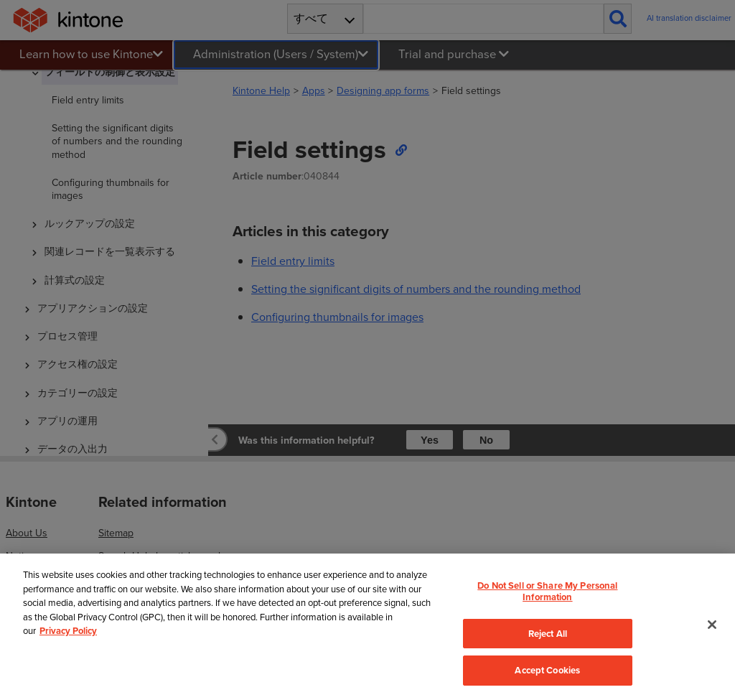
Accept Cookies (547, 670)
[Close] (712, 625)
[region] (367, 626)
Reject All (548, 634)
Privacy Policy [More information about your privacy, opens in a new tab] (68, 631)
